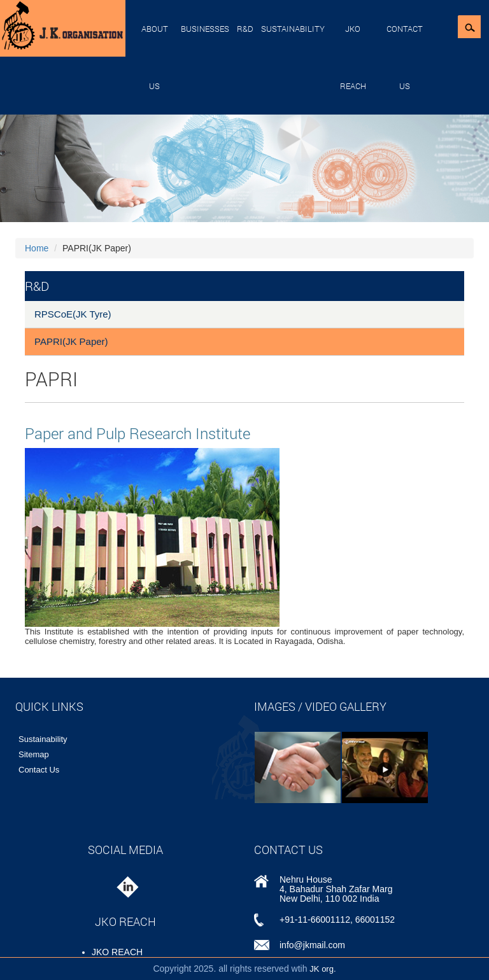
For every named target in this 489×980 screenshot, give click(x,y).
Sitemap (34, 754)
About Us (155, 57)
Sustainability (293, 29)
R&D (245, 29)
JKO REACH (353, 57)
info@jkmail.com (312, 945)
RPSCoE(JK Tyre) (73, 314)
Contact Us (405, 57)
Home (37, 248)
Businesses (205, 29)
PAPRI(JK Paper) (71, 341)
